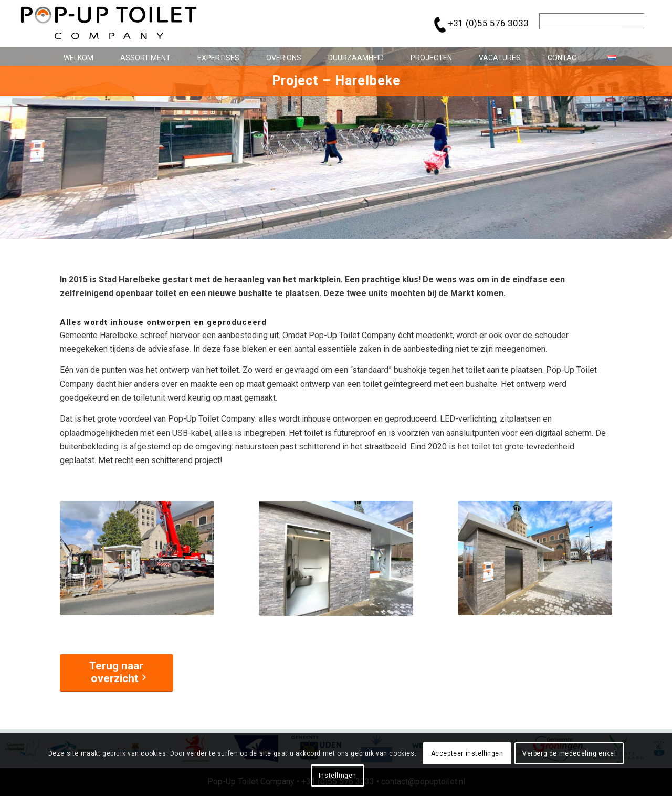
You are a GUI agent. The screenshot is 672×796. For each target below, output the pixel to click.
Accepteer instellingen (467, 753)
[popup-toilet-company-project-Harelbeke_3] (535, 558)
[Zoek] (592, 21)
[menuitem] (75, 56)
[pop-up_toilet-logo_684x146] (109, 24)
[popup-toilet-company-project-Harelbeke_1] (137, 558)
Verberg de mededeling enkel (569, 753)
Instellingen (338, 776)
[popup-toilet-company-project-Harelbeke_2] (336, 558)
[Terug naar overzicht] (117, 673)
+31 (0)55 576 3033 (488, 23)
